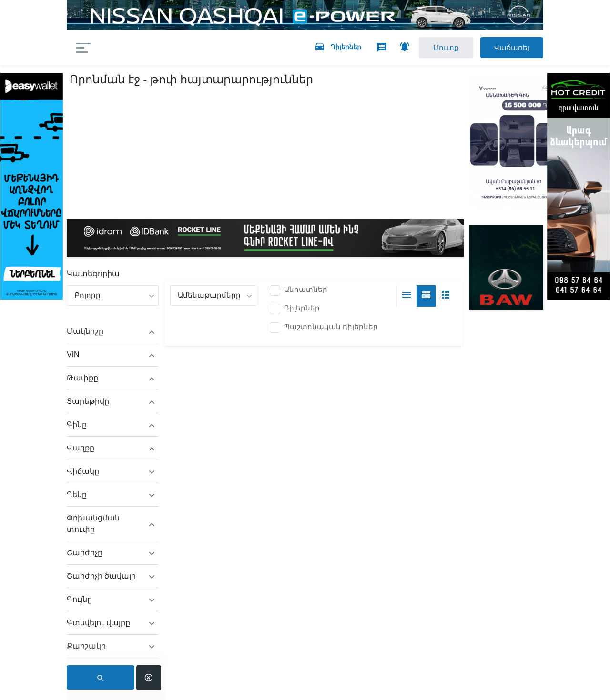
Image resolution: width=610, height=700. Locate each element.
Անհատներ (306, 289)
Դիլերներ (302, 308)
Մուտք (445, 47)
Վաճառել (511, 47)
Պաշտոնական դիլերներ (331, 326)
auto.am (147, 48)
